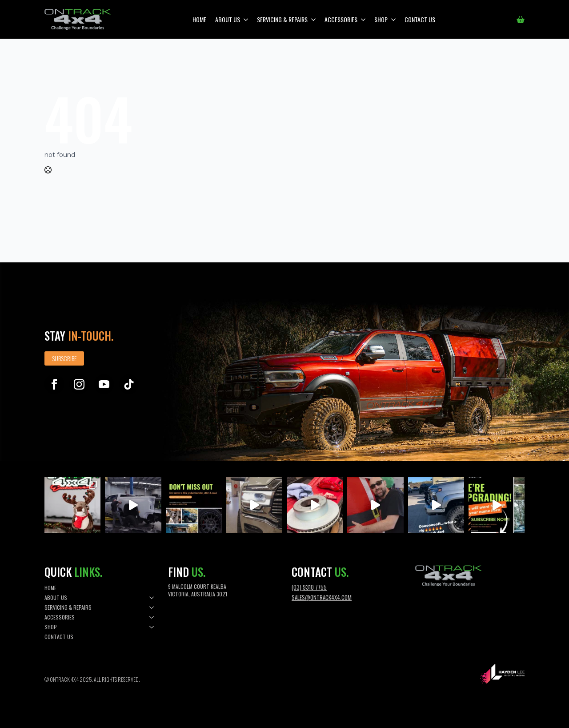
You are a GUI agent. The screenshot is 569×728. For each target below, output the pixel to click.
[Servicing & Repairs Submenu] (314, 20)
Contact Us (420, 19)
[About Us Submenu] (246, 20)
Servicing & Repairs (282, 19)
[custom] (129, 384)
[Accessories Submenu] (364, 20)
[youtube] (104, 384)
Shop (381, 19)
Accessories (341, 19)
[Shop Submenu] (394, 20)
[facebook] (54, 384)
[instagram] (79, 384)
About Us (228, 19)
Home (199, 19)
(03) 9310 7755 (309, 587)
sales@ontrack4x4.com (322, 597)
